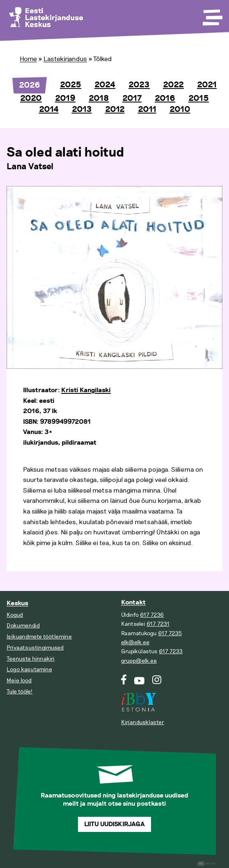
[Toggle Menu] (212, 15)
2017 (132, 98)
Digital (207, 864)
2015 (199, 98)
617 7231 (158, 624)
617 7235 (170, 633)
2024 (105, 85)
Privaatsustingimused (35, 648)
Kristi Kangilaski (86, 390)
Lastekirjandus (65, 59)
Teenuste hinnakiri (31, 659)
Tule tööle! (19, 692)
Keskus (17, 603)
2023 (139, 85)
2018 (99, 98)
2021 (207, 85)
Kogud (15, 615)
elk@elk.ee (135, 642)
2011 (147, 109)
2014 (49, 109)
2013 (82, 109)
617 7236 (152, 615)
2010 (180, 109)
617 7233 (171, 651)
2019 (65, 98)
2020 (31, 98)
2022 (173, 85)
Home (28, 59)
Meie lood (19, 681)
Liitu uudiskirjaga (114, 824)
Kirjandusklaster (143, 722)
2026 (30, 85)
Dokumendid (23, 626)
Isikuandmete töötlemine (39, 637)
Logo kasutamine (29, 669)
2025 (71, 85)
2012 (115, 109)
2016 (165, 98)
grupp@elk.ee (139, 661)
